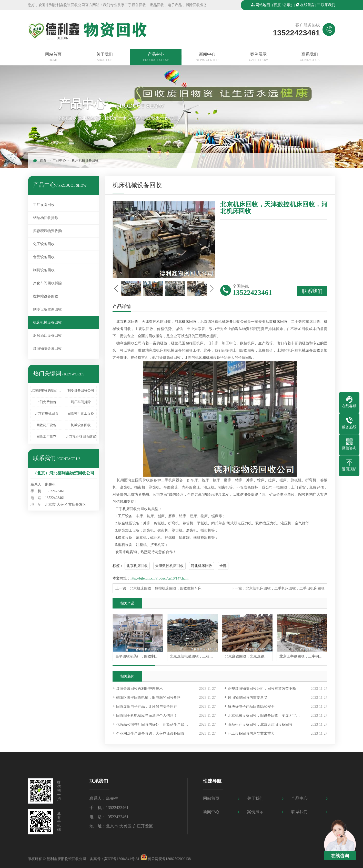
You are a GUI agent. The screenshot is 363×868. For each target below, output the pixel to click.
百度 (277, 5)
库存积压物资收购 (47, 231)
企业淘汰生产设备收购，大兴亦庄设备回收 (150, 734)
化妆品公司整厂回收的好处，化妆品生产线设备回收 (157, 725)
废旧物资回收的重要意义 (248, 698)
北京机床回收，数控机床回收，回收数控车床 (166, 588)
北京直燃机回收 (47, 413)
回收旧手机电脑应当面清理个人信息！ (147, 716)
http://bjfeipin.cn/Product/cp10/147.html (159, 578)
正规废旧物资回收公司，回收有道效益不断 (262, 689)
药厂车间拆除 (81, 402)
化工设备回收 (44, 244)
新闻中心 (207, 57)
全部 (223, 566)
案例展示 (258, 57)
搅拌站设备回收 (46, 296)
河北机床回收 (201, 566)
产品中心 (156, 57)
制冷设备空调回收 (47, 309)
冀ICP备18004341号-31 (122, 859)
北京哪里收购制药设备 (47, 390)
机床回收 (131, 322)
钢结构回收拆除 (46, 218)
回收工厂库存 (46, 437)
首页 (43, 160)
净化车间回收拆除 (47, 283)
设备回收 (233, 322)
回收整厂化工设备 (81, 413)
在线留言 (307, 5)
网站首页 (53, 57)
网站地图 (263, 5)
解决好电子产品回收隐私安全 (251, 707)
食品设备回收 (44, 257)
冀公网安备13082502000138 (169, 859)
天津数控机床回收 (169, 566)
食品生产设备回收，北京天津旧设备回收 (260, 725)
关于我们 (105, 57)
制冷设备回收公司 (81, 390)
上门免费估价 (46, 402)
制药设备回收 (44, 270)
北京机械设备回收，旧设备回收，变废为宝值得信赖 (269, 716)
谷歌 (287, 5)
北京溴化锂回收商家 (81, 437)
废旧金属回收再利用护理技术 (139, 689)
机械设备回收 (81, 425)
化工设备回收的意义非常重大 (251, 734)
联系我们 (328, 5)
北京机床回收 (137, 566)
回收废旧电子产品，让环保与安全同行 (147, 707)
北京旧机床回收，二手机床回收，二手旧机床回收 (285, 588)
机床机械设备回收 (85, 160)
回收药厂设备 (46, 425)
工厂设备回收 (44, 205)
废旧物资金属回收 (47, 349)
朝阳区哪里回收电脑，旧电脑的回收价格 (148, 698)
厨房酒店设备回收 (47, 336)
